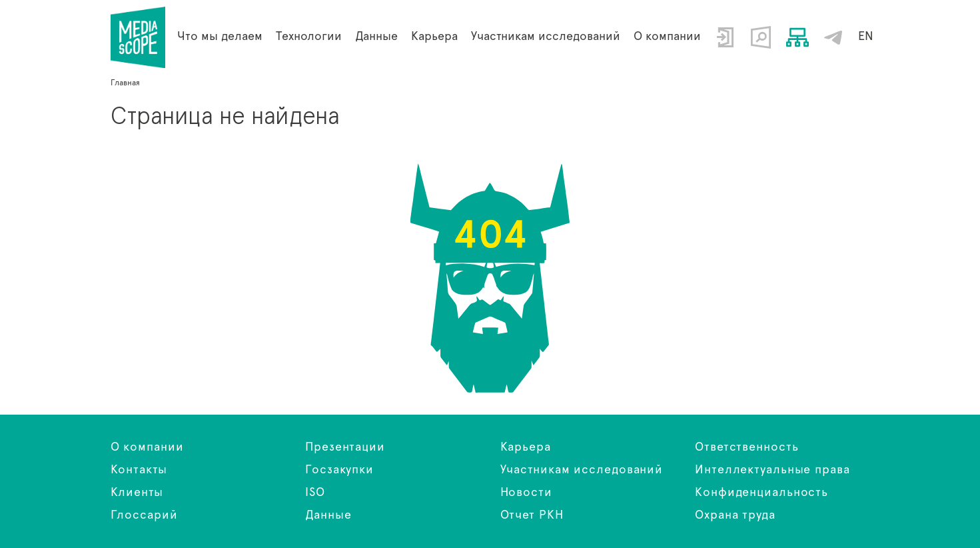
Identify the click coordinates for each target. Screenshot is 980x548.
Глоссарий (144, 515)
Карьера (434, 37)
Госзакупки (339, 470)
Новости (526, 493)
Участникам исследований (546, 37)
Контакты (139, 470)
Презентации (345, 447)
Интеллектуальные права (772, 470)
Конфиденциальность (761, 493)
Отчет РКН (532, 515)
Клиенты (137, 493)
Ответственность (747, 447)
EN (866, 37)
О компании (667, 37)
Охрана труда (735, 515)
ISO (315, 493)
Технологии (309, 37)
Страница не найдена (138, 37)
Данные (328, 515)
